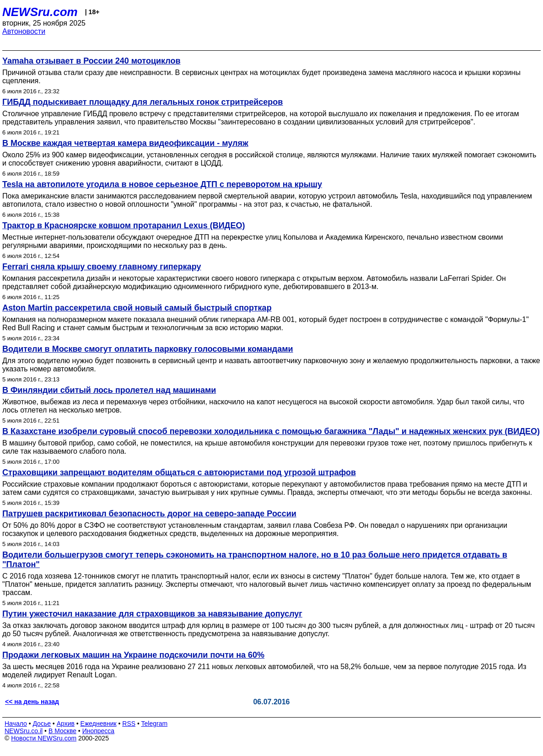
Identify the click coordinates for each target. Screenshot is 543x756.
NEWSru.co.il (24, 731)
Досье (42, 724)
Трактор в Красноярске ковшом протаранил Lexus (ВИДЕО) (124, 225)
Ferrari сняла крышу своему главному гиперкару (102, 267)
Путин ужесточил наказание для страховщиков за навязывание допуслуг (152, 614)
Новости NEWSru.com (44, 738)
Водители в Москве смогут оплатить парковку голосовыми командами (148, 349)
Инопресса (99, 731)
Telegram (155, 724)
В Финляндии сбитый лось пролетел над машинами (109, 390)
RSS (129, 724)
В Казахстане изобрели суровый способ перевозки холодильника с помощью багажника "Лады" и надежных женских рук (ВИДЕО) (271, 431)
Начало (16, 724)
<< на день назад (32, 702)
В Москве (62, 731)
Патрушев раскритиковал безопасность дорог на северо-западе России (149, 514)
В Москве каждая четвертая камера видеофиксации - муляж (125, 143)
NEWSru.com (40, 12)
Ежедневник (99, 724)
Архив (66, 724)
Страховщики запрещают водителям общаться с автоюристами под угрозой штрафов (179, 472)
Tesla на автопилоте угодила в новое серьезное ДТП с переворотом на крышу (162, 184)
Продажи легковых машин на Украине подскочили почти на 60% (133, 655)
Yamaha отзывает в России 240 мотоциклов (91, 61)
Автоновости (24, 31)
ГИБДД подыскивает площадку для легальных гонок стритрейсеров (142, 102)
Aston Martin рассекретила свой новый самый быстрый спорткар (137, 308)
